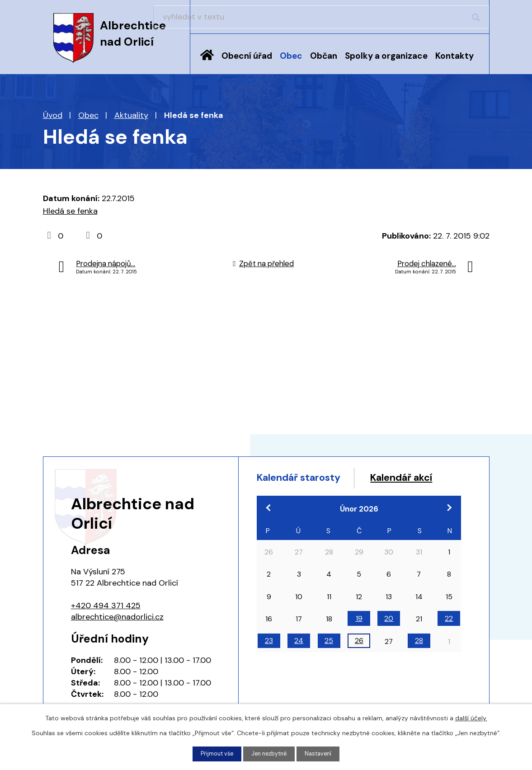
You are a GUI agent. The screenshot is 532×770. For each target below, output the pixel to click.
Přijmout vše (214, 753)
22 (449, 638)
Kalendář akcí (294, 496)
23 (269, 660)
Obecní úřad (247, 56)
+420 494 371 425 (106, 606)
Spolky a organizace (386, 56)
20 (389, 638)
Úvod (207, 62)
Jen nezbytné (270, 753)
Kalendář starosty (306, 479)
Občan (324, 56)
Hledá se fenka (70, 211)
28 (419, 660)
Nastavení (322, 753)
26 (359, 660)
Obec (291, 56)
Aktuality (131, 115)
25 (329, 660)
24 (299, 660)
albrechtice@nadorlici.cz (117, 617)
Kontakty (454, 56)
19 (359, 638)
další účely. (471, 717)
